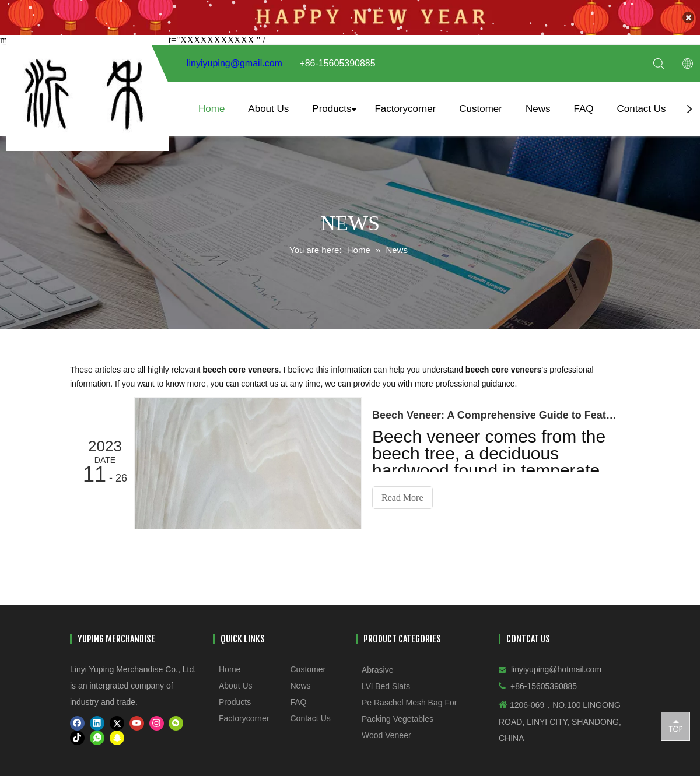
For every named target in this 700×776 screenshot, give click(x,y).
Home (211, 103)
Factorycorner (405, 103)
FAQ (583, 103)
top (675, 726)
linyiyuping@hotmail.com (556, 664)
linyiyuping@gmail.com (235, 59)
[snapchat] (117, 733)
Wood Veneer (386, 730)
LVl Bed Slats (386, 681)
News (538, 103)
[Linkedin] (97, 718)
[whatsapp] (97, 733)
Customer (481, 103)
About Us (268, 103)
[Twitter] (117, 718)
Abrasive (377, 665)
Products (332, 103)
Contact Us (641, 103)
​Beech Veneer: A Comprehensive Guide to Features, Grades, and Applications (495, 410)
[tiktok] (77, 733)
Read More (402, 492)
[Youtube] (137, 718)
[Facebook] (77, 718)
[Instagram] (157, 718)
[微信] (176, 718)
